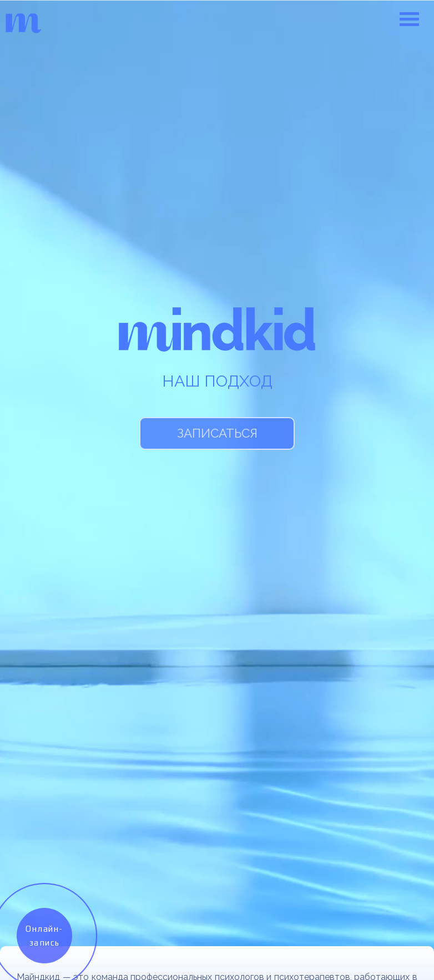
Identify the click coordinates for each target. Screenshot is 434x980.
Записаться (217, 433)
